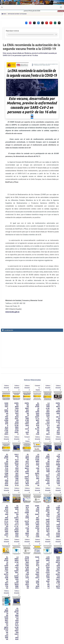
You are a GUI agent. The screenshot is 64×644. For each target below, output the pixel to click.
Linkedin (50, 619)
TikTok (8, 623)
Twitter (30, 619)
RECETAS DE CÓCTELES (57, 635)
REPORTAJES (44, 635)
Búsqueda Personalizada (32, 605)
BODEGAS (23, 635)
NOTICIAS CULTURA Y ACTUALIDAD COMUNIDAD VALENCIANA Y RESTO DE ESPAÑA (14, 634)
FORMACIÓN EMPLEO (21, 636)
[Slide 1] (45, 90)
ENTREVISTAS (10, 636)
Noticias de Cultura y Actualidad (17, 14)
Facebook (9, 619)
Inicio (4, 14)
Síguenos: (32, 616)
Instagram (19, 619)
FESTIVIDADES (15, 636)
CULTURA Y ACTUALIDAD (38, 635)
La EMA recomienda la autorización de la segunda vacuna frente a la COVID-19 (31, 47)
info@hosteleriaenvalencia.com (24, 632)
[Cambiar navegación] (61, 7)
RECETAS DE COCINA (50, 635)
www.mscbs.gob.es (12, 271)
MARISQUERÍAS (12, 635)
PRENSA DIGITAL (45, 636)
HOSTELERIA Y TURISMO (38, 636)
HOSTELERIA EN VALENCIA (52, 636)
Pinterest (40, 619)
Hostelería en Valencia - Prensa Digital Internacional (32, 627)
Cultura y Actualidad (6, 347)
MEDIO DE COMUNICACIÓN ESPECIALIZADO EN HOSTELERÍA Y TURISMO (38, 634)
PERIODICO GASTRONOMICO (29, 636)
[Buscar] (23, 609)
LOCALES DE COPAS (18, 635)
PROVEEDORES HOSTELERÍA (29, 635)
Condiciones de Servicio (39, 632)
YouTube (18, 623)
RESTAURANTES (56, 634)
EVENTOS (52, 634)
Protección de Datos (50, 632)
